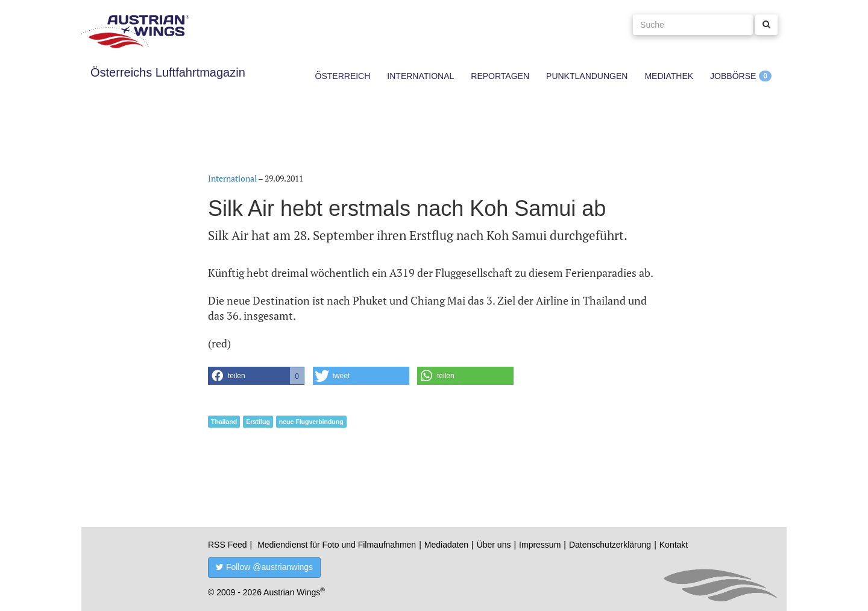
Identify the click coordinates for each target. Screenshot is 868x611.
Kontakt (674, 545)
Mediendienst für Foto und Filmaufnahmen (337, 545)
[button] (256, 376)
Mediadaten (446, 545)
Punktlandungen (587, 76)
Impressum (540, 545)
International (420, 76)
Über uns (494, 545)
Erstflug (258, 422)
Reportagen (500, 76)
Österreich (343, 76)
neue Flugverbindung (311, 422)
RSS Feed (228, 545)
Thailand (224, 422)
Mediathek (669, 76)
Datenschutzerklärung (610, 545)
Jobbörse (733, 76)
